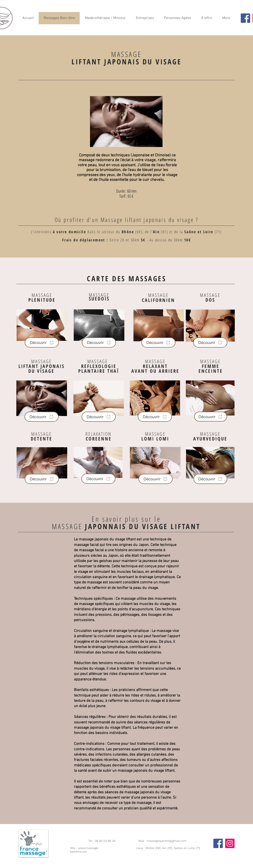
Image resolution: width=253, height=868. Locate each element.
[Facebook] (245, 18)
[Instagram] (230, 843)
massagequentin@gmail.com (167, 841)
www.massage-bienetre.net (85, 850)
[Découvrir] (42, 342)
